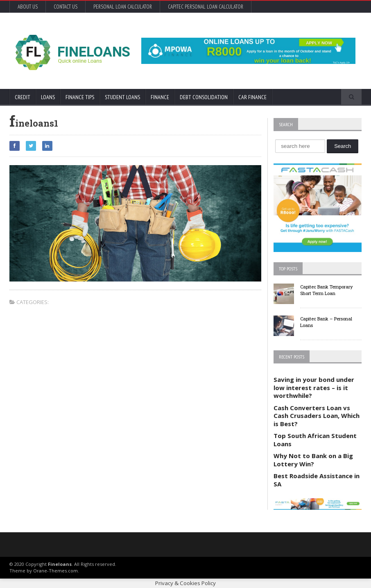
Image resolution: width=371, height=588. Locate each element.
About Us (28, 7)
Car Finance (252, 97)
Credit (23, 97)
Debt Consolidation (204, 97)
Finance (160, 97)
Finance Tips (80, 97)
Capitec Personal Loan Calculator (206, 7)
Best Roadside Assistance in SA (317, 480)
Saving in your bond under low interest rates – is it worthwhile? (314, 387)
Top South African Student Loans (315, 440)
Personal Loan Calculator (123, 7)
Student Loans (122, 97)
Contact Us (66, 7)
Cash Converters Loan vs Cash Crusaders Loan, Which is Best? (317, 416)
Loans (48, 97)
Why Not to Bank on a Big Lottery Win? (313, 460)
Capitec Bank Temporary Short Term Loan (326, 290)
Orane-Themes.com (55, 571)
